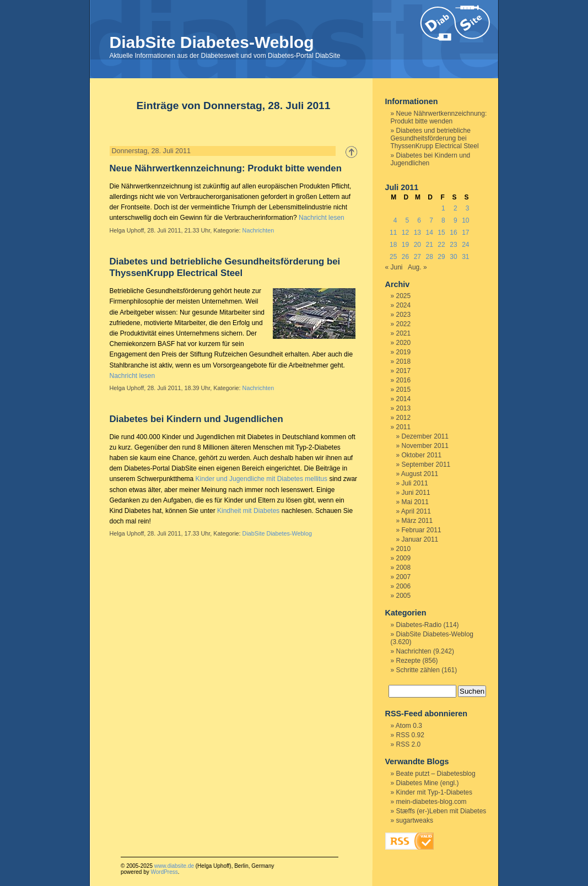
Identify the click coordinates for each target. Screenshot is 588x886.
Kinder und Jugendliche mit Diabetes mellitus (261, 479)
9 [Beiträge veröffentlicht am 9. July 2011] (455, 220)
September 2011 (426, 464)
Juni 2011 (416, 493)
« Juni (394, 267)
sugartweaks (415, 820)
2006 (404, 586)
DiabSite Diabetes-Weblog (212, 42)
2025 (404, 296)
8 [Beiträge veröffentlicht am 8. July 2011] (443, 220)
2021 (404, 333)
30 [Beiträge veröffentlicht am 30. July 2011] (453, 257)
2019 (404, 352)
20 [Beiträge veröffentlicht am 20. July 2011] (417, 245)
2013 (404, 408)
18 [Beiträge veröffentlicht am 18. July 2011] (393, 245)
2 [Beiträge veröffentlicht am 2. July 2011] (455, 208)
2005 (404, 596)
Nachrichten (258, 230)
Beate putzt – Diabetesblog (436, 774)
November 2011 (425, 446)
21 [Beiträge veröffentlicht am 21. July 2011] (430, 245)
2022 (404, 324)
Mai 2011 (415, 502)
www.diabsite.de (174, 866)
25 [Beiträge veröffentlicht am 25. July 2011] (393, 257)
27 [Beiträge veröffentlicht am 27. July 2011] (417, 257)
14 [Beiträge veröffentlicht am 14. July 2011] (430, 233)
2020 (404, 343)
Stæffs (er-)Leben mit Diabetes (441, 811)
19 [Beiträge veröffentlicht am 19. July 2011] (405, 245)
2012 (404, 418)
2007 (404, 577)
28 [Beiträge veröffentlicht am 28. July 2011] (430, 257)
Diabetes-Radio (419, 625)
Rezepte (409, 661)
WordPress (164, 872)
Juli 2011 (415, 483)
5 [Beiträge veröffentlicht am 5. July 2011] (408, 220)
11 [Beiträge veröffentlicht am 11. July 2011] (393, 233)
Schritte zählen (418, 670)
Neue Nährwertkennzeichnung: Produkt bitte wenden (226, 168)
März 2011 (417, 521)
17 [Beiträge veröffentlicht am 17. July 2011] (465, 233)
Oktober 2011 (422, 455)
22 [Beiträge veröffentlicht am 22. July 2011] (441, 245)
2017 (404, 371)
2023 (404, 315)
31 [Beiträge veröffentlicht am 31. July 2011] (465, 257)
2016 (404, 380)
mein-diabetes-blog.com (431, 802)
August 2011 (420, 474)
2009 (404, 558)
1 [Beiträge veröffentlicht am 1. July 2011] (443, 208)
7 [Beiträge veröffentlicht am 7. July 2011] (431, 220)
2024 (404, 305)
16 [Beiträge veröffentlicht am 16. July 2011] (453, 233)
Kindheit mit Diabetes (248, 511)
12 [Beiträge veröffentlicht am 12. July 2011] (405, 233)
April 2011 (416, 511)
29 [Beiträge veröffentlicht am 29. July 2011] (441, 257)
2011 (404, 427)
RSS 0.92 (410, 735)
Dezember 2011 (425, 436)
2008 (404, 568)
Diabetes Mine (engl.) (428, 783)
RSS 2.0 (409, 744)
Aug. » (417, 267)
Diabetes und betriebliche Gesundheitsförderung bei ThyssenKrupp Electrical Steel (435, 138)
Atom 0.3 (409, 726)
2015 (404, 390)
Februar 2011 (422, 530)
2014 (404, 399)
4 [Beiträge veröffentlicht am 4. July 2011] (395, 220)
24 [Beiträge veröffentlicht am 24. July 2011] (465, 245)
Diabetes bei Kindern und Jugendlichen (196, 419)
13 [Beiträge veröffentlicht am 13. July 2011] (417, 233)
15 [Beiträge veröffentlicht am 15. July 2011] (441, 233)
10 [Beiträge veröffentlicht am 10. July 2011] (465, 220)
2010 (404, 549)
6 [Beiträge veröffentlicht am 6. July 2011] (419, 220)
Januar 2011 (420, 539)
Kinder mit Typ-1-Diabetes (435, 792)
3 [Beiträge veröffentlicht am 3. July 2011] (468, 208)
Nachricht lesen (322, 218)
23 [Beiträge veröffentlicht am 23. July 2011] (453, 245)
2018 (404, 361)
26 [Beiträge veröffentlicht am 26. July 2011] (405, 257)
